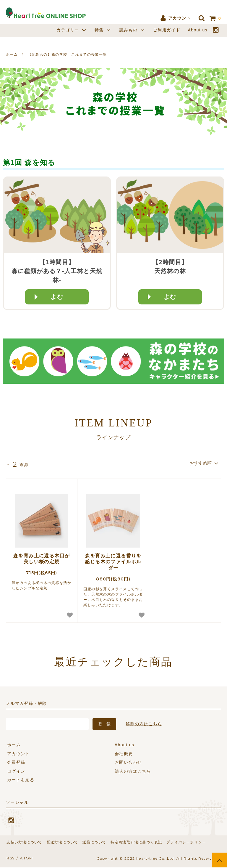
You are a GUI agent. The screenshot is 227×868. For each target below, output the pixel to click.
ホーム (12, 54)
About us (198, 30)
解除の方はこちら (144, 724)
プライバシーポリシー (180, 842)
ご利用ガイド (167, 30)
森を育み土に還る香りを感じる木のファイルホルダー (113, 562)
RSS (10, 859)
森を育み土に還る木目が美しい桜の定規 (42, 559)
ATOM (25, 859)
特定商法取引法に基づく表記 (132, 842)
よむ (57, 297)
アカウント (175, 18)
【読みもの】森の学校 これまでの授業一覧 (67, 54)
